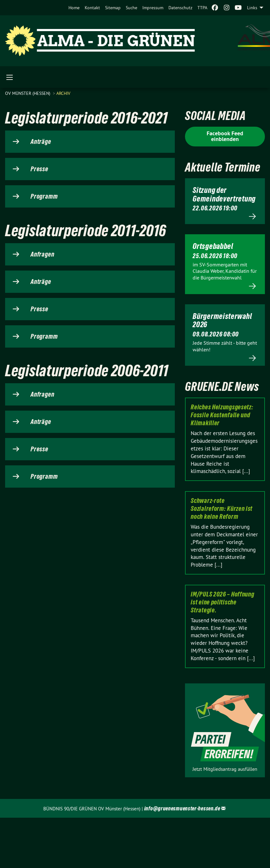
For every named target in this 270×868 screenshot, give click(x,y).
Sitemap (113, 8)
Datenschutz (180, 8)
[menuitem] (74, 8)
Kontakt (92, 8)
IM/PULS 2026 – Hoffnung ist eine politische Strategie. (222, 602)
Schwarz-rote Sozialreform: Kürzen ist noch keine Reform (222, 509)
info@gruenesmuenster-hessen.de (182, 808)
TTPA (202, 8)
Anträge (41, 142)
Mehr (225, 216)
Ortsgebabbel (213, 246)
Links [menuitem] (252, 8)
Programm (44, 196)
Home (74, 8)
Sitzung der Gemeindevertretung (224, 194)
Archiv (63, 93)
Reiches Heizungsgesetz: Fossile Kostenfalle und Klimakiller (222, 415)
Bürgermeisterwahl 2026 (222, 320)
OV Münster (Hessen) (28, 93)
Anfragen (42, 254)
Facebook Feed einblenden (225, 136)
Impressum (153, 8)
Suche (131, 8)
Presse (39, 169)
